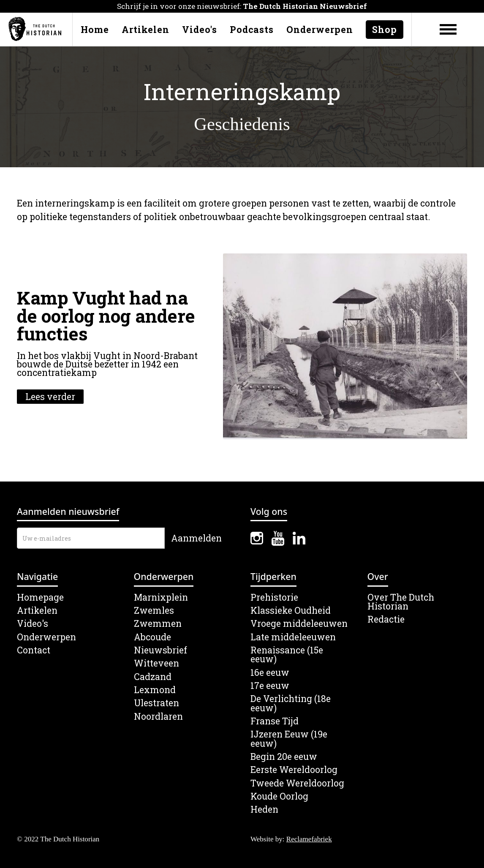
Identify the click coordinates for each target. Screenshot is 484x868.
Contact (34, 650)
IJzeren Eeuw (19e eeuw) (289, 739)
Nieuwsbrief (160, 650)
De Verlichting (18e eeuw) (291, 703)
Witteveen (156, 663)
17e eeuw (270, 686)
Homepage (40, 597)
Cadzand (153, 677)
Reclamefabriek (309, 839)
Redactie (386, 619)
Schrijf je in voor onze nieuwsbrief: (242, 6)
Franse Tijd (275, 721)
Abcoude (152, 637)
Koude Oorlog (279, 796)
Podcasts (252, 30)
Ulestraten (156, 703)
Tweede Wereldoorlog (297, 783)
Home (95, 30)
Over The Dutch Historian (401, 602)
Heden (264, 809)
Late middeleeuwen (293, 637)
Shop (385, 30)
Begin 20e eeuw (284, 757)
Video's (200, 30)
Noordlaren (158, 717)
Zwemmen (158, 624)
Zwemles (154, 611)
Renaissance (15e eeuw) (287, 655)
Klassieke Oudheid (291, 611)
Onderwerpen (320, 30)
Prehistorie (274, 597)
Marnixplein (161, 597)
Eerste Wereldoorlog (294, 770)
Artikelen (145, 30)
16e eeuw (270, 673)
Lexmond (155, 690)
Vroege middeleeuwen (299, 624)
